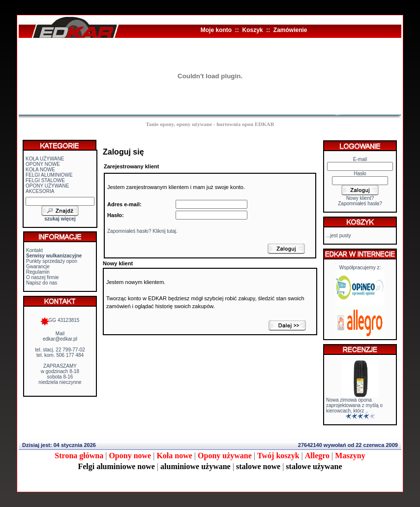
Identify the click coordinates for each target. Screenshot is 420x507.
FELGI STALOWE (45, 180)
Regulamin (38, 272)
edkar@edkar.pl (60, 339)
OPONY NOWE (43, 164)
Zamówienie (290, 30)
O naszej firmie (43, 277)
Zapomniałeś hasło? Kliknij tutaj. (142, 231)
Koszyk (252, 30)
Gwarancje (38, 267)
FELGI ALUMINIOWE (49, 175)
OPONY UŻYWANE (47, 186)
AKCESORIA (40, 191)
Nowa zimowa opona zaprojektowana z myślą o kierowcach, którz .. (354, 405)
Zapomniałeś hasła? (360, 204)
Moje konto (216, 30)
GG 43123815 (60, 320)
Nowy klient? (360, 198)
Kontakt (34, 250)
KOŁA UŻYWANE (45, 159)
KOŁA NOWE (40, 170)
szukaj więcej (60, 219)
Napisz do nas (42, 283)
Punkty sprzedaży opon (52, 261)
